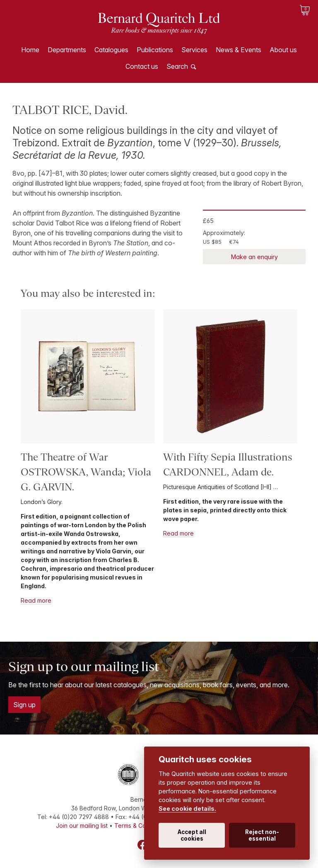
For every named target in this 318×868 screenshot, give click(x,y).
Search (177, 66)
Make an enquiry (254, 257)
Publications (155, 50)
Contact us (142, 66)
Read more (36, 600)
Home (30, 50)
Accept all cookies (192, 835)
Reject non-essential (262, 835)
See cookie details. (187, 809)
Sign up (24, 705)
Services (194, 50)
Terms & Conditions (141, 826)
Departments (67, 50)
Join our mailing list (82, 826)
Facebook (142, 845)
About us (283, 50)
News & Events (238, 50)
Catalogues (111, 50)
